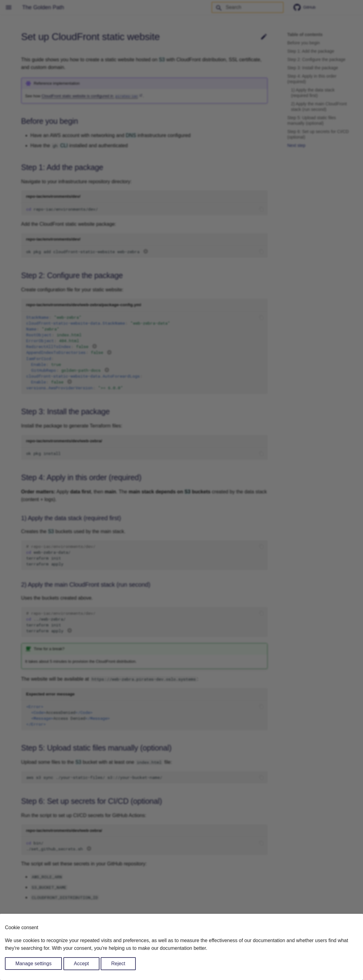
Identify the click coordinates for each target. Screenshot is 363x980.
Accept (81, 964)
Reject (118, 964)
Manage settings (33, 964)
